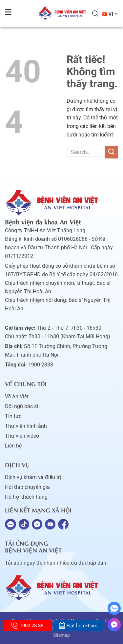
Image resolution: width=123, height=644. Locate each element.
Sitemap (61, 635)
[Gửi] (112, 152)
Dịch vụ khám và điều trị (33, 477)
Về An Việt (17, 396)
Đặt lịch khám (78, 626)
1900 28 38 (27, 626)
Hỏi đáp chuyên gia (27, 487)
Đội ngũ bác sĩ (21, 406)
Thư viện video (22, 436)
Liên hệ (13, 446)
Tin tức (13, 416)
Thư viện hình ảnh (26, 426)
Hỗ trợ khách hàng (26, 497)
